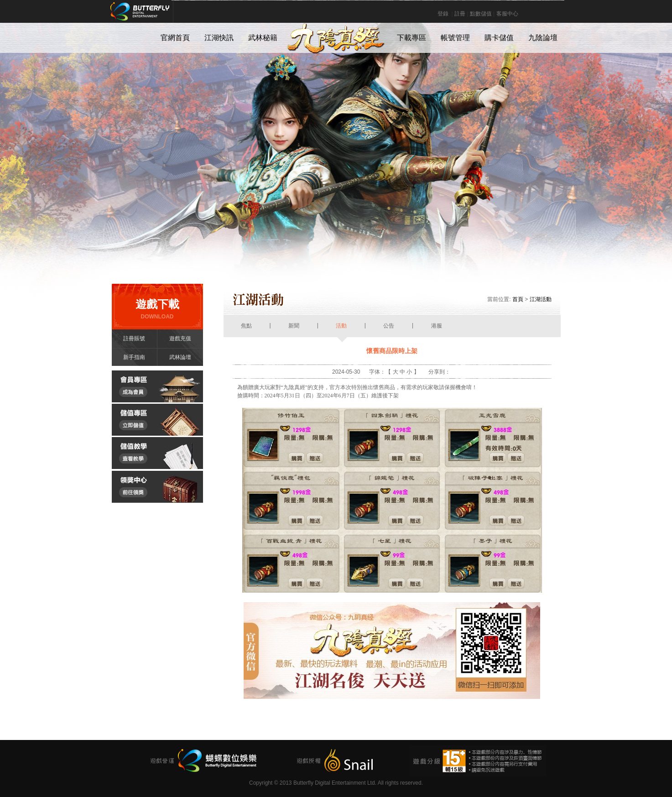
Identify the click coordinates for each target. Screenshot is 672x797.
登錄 (443, 14)
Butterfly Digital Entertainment (170, 16)
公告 (389, 330)
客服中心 (507, 14)
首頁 (518, 299)
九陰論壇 (543, 38)
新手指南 (134, 357)
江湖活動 (541, 299)
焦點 (247, 330)
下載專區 (412, 38)
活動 (341, 330)
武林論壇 (180, 357)
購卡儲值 (499, 38)
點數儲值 (481, 14)
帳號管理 (455, 38)
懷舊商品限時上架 (392, 351)
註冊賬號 (134, 339)
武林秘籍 (263, 38)
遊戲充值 (180, 339)
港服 (437, 330)
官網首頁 (175, 38)
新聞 (294, 330)
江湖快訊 (219, 38)
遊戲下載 (157, 309)
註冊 (460, 14)
